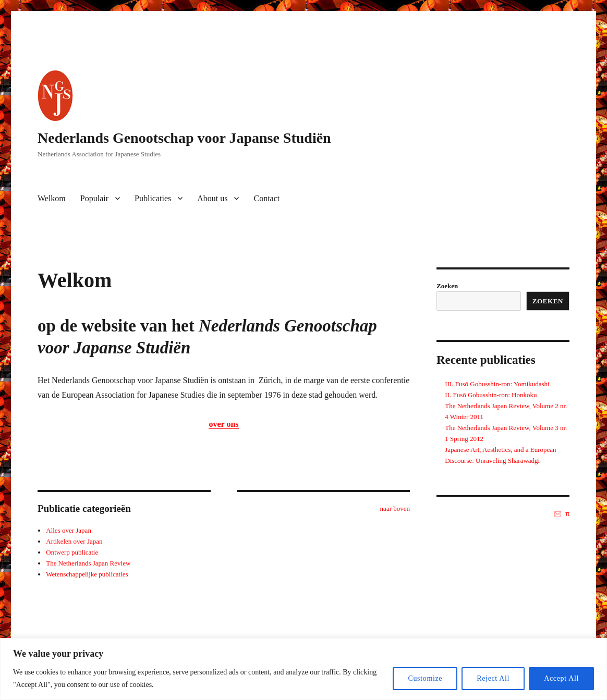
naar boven (395, 508)
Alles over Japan (69, 530)
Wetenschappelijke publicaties (87, 574)
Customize (425, 678)
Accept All (561, 678)
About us (212, 198)
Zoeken (447, 286)
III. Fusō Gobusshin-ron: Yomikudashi (497, 384)
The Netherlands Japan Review (88, 563)
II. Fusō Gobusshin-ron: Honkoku (491, 395)
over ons (223, 424)
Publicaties (153, 198)
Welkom (52, 198)
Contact (266, 198)
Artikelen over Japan (74, 541)
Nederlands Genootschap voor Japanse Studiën (184, 138)
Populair (94, 198)
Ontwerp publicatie (72, 552)
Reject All (493, 678)
